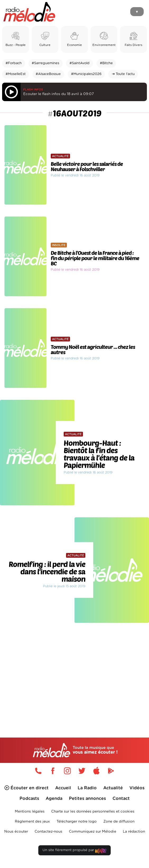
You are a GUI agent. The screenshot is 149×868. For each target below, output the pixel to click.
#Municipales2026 (86, 74)
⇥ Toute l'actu (123, 74)
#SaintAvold (80, 63)
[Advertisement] (74, 670)
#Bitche (106, 63)
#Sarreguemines (45, 63)
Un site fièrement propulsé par (74, 851)
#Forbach (14, 63)
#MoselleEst (16, 74)
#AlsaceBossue (48, 74)
